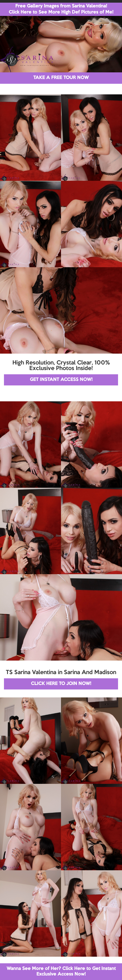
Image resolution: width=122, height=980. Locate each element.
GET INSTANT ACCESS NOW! (61, 380)
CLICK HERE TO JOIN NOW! (61, 684)
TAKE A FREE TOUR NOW (61, 78)
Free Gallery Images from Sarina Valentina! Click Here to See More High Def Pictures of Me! (61, 9)
